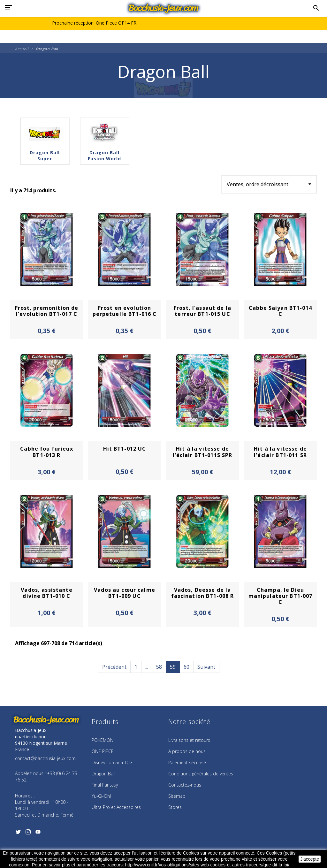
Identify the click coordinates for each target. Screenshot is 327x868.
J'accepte (310, 859)
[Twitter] (18, 834)
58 (159, 667)
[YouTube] (38, 834)
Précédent (114, 667)
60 (186, 667)
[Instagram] (28, 834)
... (147, 667)
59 (173, 667)
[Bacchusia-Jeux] (164, 8)
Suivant (206, 667)
